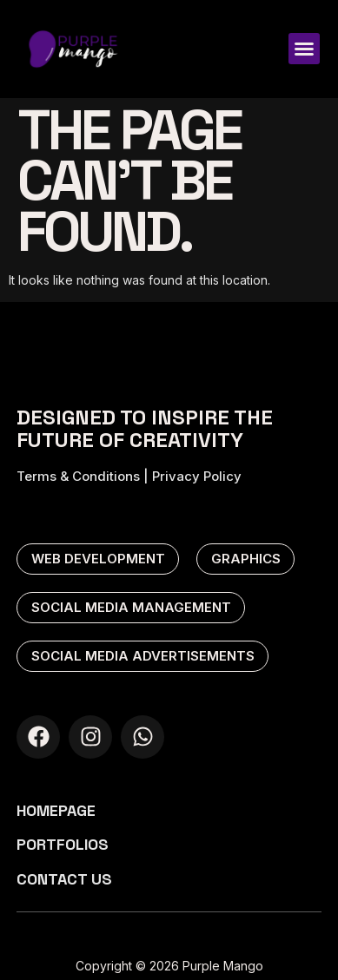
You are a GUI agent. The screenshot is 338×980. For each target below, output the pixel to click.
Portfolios (63, 844)
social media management (131, 607)
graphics (246, 559)
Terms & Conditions (78, 476)
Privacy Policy (197, 476)
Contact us (64, 879)
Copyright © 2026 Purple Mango (169, 966)
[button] (304, 49)
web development (98, 559)
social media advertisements (143, 656)
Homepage (56, 810)
